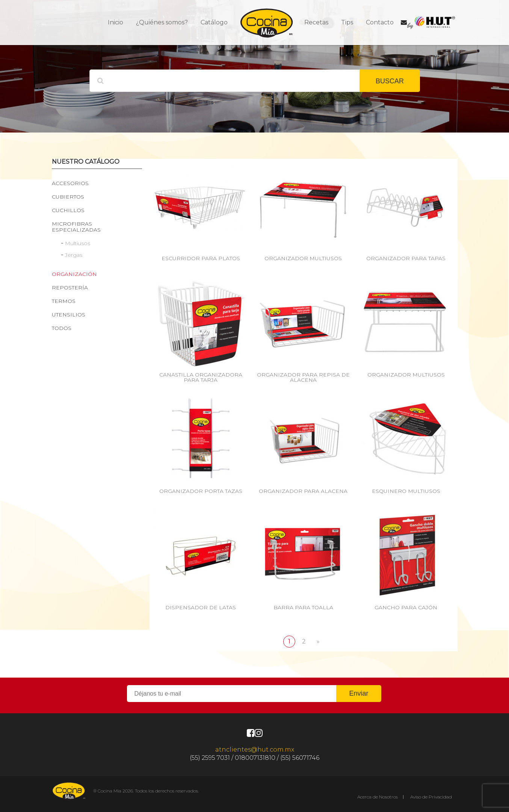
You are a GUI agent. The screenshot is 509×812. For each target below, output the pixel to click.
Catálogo (214, 22)
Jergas (74, 255)
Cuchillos (68, 210)
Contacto (380, 22)
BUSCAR (390, 81)
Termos (64, 301)
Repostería (70, 288)
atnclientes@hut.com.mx (255, 749)
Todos (62, 328)
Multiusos (78, 243)
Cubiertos (68, 197)
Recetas (316, 22)
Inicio (116, 22)
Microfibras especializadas (76, 227)
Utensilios (69, 315)
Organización (74, 274)
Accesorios (70, 183)
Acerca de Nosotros (378, 797)
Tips (347, 22)
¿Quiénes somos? (162, 22)
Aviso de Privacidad (431, 797)
